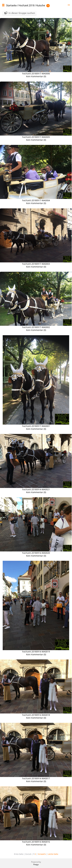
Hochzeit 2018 (27, 5)
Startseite (11, 5)
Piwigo (36, 864)
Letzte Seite (53, 854)
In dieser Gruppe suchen (22, 13)
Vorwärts (42, 854)
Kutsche (41, 5)
